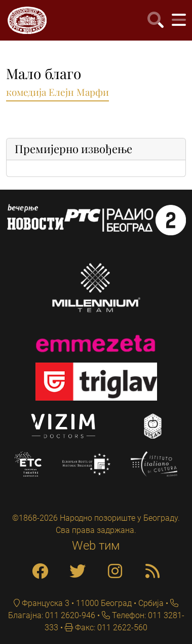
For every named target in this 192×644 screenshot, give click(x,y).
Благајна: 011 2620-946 (52, 615)
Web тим (96, 546)
